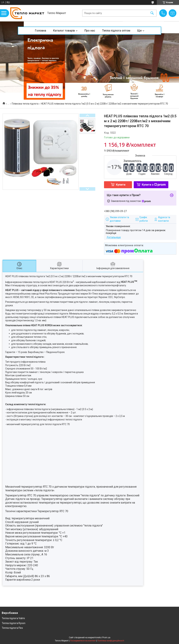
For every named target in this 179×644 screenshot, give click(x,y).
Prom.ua (106, 638)
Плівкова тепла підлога (25, 104)
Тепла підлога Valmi (13, 618)
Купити (121, 185)
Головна (41, 31)
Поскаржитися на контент (83, 641)
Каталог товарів (64, 31)
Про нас (90, 31)
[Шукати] (152, 13)
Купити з (154, 185)
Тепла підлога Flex (12, 628)
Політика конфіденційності (111, 641)
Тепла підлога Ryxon (14, 623)
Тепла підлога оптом (116, 31)
